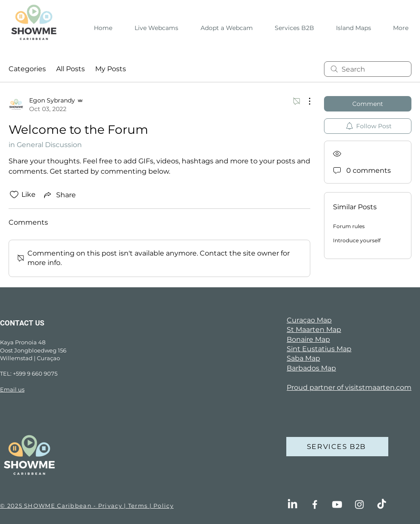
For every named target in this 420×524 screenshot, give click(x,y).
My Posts (111, 69)
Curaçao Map (309, 320)
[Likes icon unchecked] (14, 195)
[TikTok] (382, 504)
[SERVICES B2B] (337, 447)
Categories (27, 69)
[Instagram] (359, 504)
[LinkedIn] (292, 504)
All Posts (70, 69)
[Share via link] (59, 195)
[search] (368, 69)
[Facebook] (315, 504)
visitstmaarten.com (378, 387)
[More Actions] (305, 101)
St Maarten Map (314, 330)
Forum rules (349, 226)
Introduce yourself (357, 240)
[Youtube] (337, 504)
